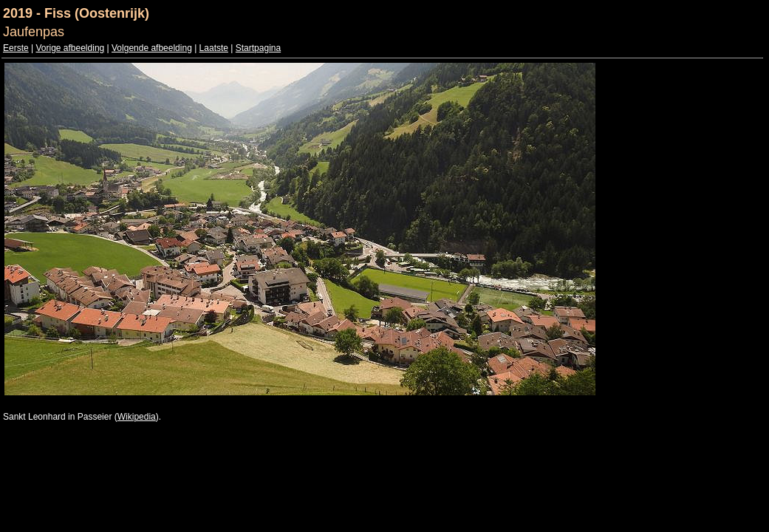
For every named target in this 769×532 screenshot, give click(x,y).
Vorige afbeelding (70, 48)
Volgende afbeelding (152, 48)
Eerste (16, 48)
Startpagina (258, 48)
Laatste (214, 48)
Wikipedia (137, 417)
